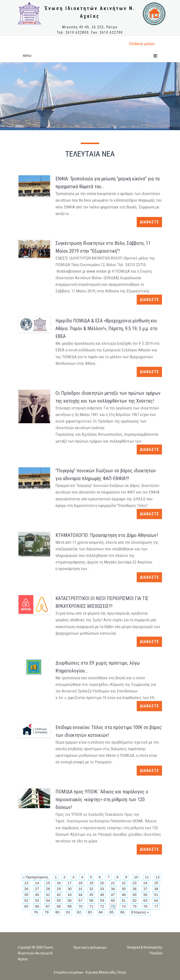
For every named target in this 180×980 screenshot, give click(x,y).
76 (145, 906)
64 (156, 900)
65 (26, 906)
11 (147, 877)
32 (91, 889)
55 (59, 900)
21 (113, 883)
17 (70, 883)
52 (26, 900)
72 (102, 906)
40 (37, 895)
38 (156, 889)
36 (135, 889)
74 (124, 906)
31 (80, 889)
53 (37, 900)
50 (145, 895)
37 (145, 889)
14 (37, 883)
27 (37, 889)
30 (70, 889)
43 (70, 895)
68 (59, 906)
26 (26, 889)
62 (135, 900)
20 (102, 883)
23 (135, 883)
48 (124, 895)
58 (91, 900)
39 (26, 895)
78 (36, 912)
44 (80, 895)
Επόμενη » (140, 912)
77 (156, 906)
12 (158, 877)
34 (113, 889)
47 (113, 895)
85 (112, 912)
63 (145, 900)
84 (101, 912)
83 (90, 912)
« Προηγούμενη (36, 877)
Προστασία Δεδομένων (90, 952)
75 (135, 906)
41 (48, 895)
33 (102, 889)
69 (70, 906)
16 (59, 883)
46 (102, 895)
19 (91, 883)
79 (47, 912)
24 (145, 883)
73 (113, 906)
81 (68, 912)
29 (59, 889)
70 (80, 906)
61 (124, 900)
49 (135, 895)
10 (136, 877)
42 (59, 895)
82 (79, 912)
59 (102, 900)
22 (124, 883)
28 (48, 889)
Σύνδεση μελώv (142, 44)
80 (58, 912)
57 (80, 900)
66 (37, 906)
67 (48, 906)
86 (122, 912)
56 (70, 900)
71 (91, 906)
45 (91, 895)
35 (124, 889)
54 (48, 900)
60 (113, 900)
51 (156, 895)
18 (80, 883)
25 (156, 883)
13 (26, 883)
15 (48, 883)
